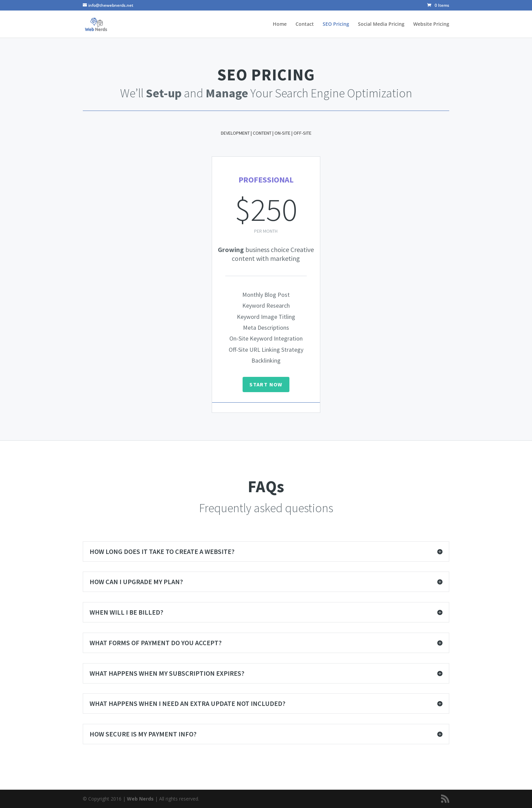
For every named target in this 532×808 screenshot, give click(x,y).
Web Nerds (140, 799)
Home (280, 24)
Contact (305, 24)
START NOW (266, 384)
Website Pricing (431, 24)
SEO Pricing (336, 24)
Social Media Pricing (381, 24)
